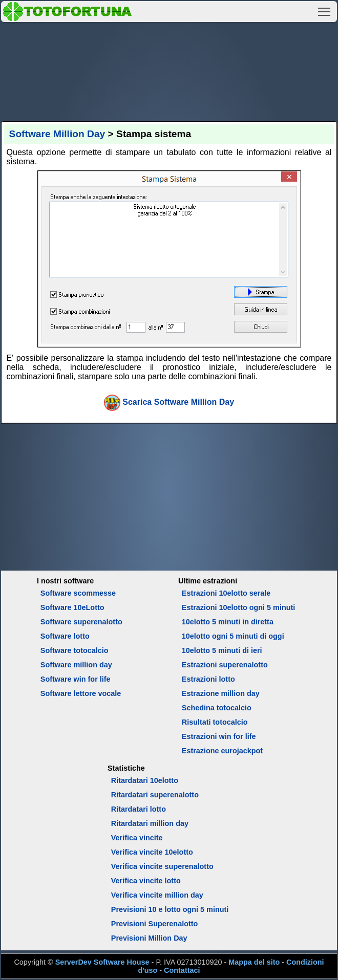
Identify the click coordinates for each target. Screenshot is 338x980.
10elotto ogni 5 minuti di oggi (233, 636)
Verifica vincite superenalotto (162, 866)
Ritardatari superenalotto (155, 795)
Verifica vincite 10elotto (152, 852)
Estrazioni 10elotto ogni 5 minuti (238, 607)
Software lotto (65, 636)
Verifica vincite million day (157, 895)
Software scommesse (78, 593)
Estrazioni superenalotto (225, 665)
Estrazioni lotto (208, 679)
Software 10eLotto (72, 607)
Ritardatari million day (150, 823)
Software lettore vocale (81, 693)
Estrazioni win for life (219, 736)
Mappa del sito (254, 962)
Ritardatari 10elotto (145, 780)
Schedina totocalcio (217, 708)
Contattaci (182, 970)
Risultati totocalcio (215, 722)
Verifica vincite (137, 838)
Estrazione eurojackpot (222, 751)
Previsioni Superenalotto (155, 924)
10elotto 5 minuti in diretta (228, 622)
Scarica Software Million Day (178, 402)
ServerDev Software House (102, 962)
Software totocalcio (75, 650)
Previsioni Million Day (149, 938)
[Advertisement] (169, 70)
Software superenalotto (81, 622)
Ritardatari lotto (139, 809)
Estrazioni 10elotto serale (226, 593)
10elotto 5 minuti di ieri (222, 650)
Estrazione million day (221, 693)
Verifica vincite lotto (146, 881)
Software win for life (76, 679)
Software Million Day (57, 134)
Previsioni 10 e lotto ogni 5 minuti (170, 909)
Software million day (76, 665)
